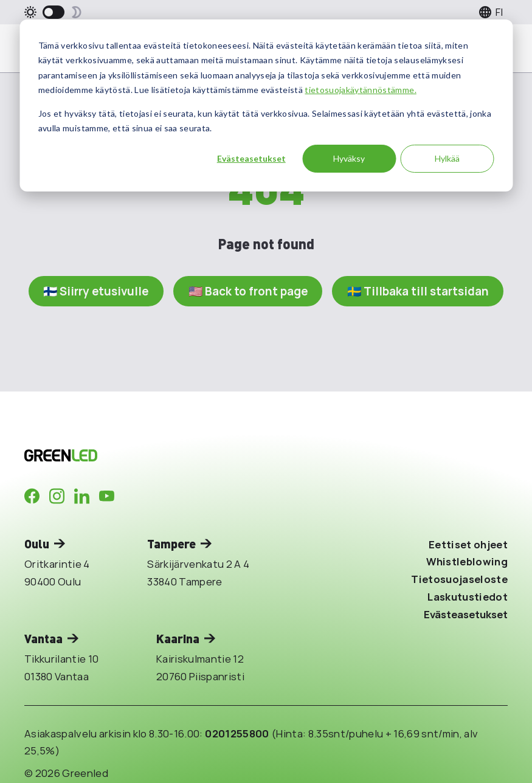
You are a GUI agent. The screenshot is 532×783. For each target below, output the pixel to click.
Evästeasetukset (251, 158)
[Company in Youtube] (107, 496)
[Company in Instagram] (57, 496)
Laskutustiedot (468, 597)
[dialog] (266, 105)
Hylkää (447, 158)
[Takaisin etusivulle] (139, 455)
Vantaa (43, 638)
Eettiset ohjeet (468, 544)
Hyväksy (349, 158)
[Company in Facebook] (32, 496)
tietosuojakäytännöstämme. (360, 90)
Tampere (171, 543)
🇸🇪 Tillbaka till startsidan (418, 291)
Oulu (37, 543)
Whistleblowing (467, 561)
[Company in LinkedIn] (82, 496)
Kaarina (178, 638)
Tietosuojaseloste (459, 579)
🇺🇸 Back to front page (248, 291)
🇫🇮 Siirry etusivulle (96, 291)
